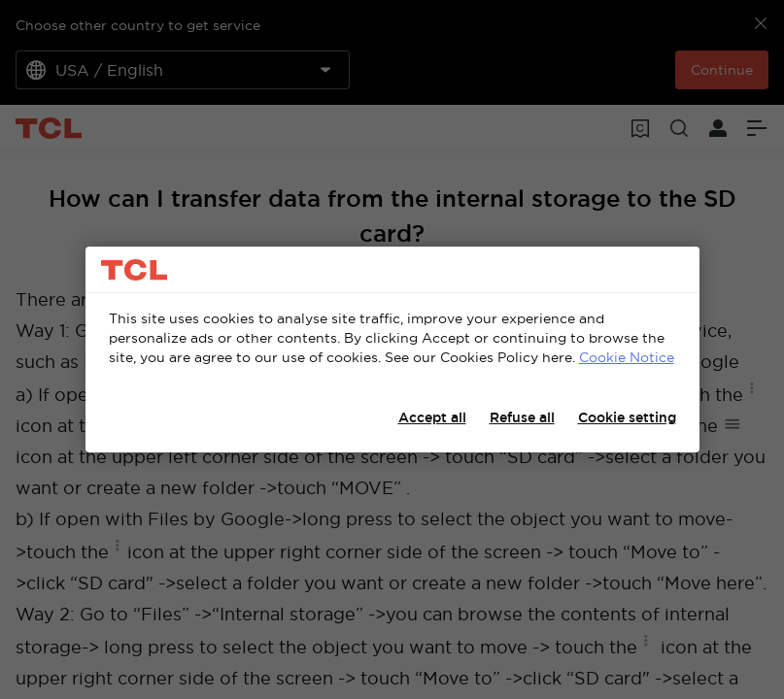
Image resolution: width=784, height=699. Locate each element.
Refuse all (522, 417)
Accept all (432, 417)
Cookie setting (627, 417)
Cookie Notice (627, 357)
